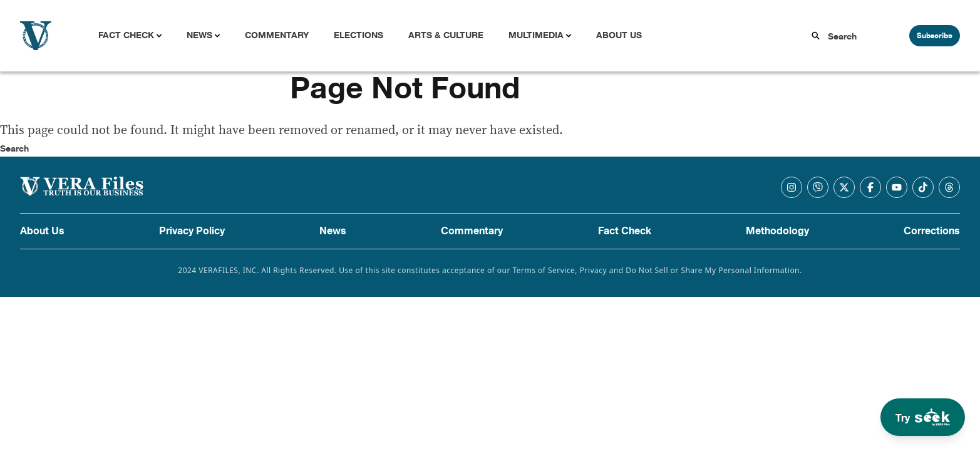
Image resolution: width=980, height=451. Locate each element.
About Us (619, 35)
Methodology (777, 231)
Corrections (932, 231)
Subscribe (935, 36)
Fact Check (126, 35)
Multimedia (536, 35)
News (199, 35)
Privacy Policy (192, 231)
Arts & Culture (446, 35)
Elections (358, 35)
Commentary (277, 35)
